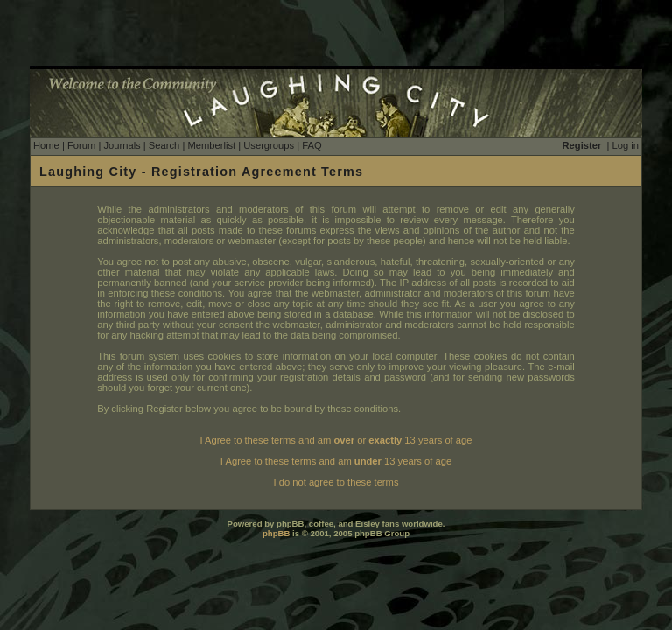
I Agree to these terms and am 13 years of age (336, 461)
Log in (626, 145)
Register (582, 145)
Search (164, 145)
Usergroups (269, 145)
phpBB (276, 533)
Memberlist (211, 145)
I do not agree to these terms (336, 482)
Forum (81, 145)
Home (46, 145)
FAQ (311, 145)
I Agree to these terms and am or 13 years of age (336, 440)
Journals (122, 145)
